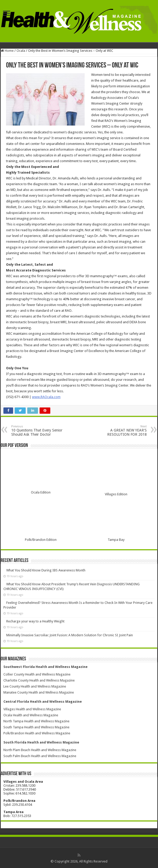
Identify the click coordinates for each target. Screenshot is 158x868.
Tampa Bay (116, 540)
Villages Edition (116, 494)
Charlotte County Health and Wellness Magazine (39, 680)
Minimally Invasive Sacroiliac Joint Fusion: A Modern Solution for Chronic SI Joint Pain (70, 635)
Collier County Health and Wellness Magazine (37, 674)
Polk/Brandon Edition (41, 540)
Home (7, 51)
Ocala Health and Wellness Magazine (31, 715)
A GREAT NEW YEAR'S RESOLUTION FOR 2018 (120, 431)
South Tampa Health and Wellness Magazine (36, 727)
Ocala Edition (41, 492)
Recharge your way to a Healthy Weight (35, 621)
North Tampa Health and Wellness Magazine (36, 721)
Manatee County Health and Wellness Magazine (39, 692)
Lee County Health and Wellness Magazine (35, 686)
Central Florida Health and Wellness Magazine (43, 702)
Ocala (21, 51)
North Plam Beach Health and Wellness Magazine (40, 750)
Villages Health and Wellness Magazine (32, 709)
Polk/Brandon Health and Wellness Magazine (37, 733)
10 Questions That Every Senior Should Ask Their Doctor (38, 431)
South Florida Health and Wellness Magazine (41, 742)
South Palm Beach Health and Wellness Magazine (40, 756)
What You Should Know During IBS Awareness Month (46, 570)
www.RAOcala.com (46, 397)
